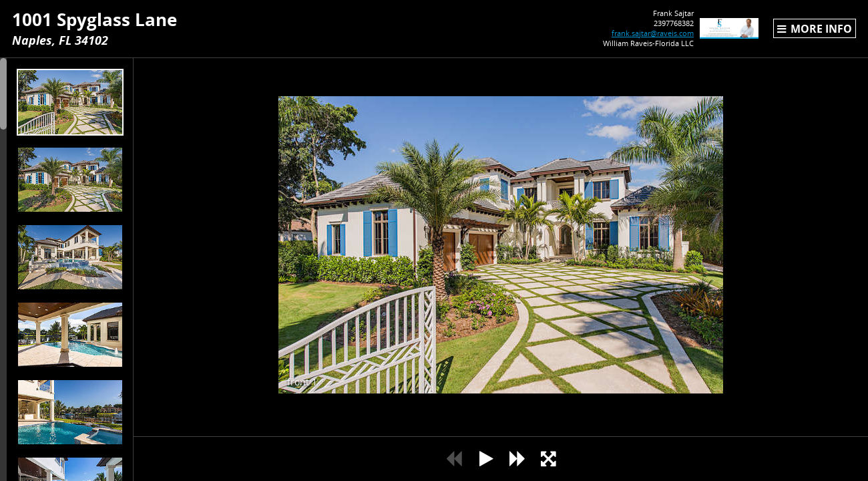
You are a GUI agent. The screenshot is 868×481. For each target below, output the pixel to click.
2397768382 (653, 23)
